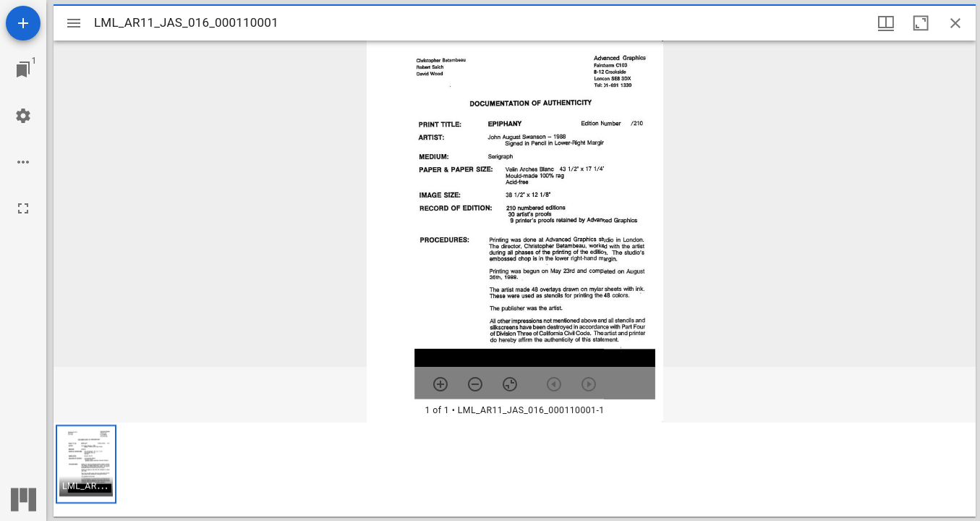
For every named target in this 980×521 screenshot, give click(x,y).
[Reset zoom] (510, 384)
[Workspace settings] (23, 116)
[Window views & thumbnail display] (886, 23)
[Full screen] (23, 208)
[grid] (515, 470)
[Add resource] (23, 23)
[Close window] (955, 23)
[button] (86, 464)
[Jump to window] (23, 69)
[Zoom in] (440, 384)
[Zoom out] (475, 384)
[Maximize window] (921, 23)
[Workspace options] (23, 162)
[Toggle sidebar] (74, 23)
